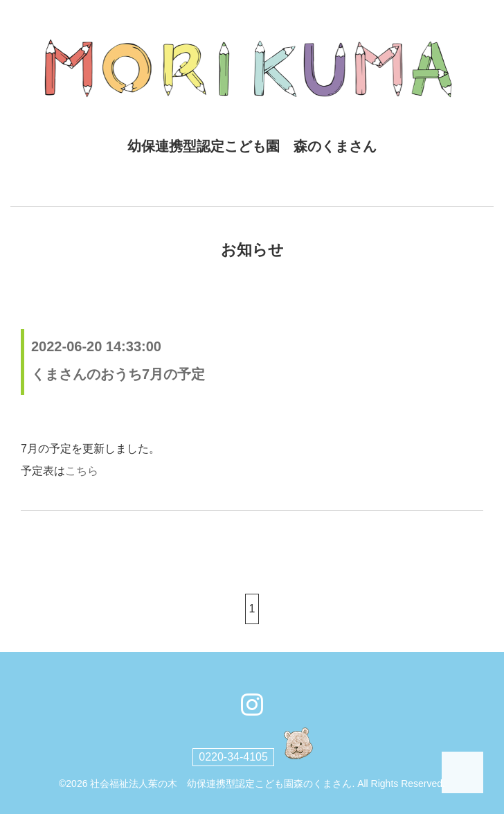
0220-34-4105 (233, 757)
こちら (82, 471)
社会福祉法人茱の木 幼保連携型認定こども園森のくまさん (221, 784)
